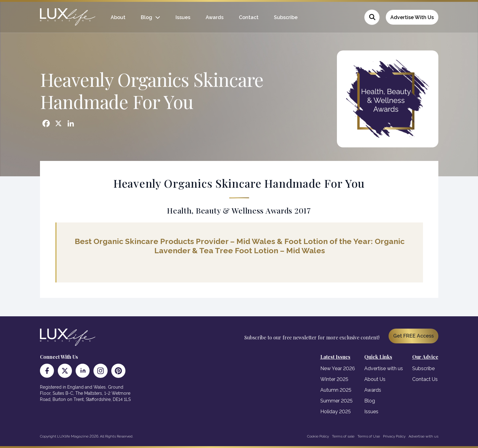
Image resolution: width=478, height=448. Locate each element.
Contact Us (425, 379)
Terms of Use (369, 436)
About (118, 17)
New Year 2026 (338, 368)
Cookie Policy (318, 436)
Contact (249, 17)
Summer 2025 (336, 401)
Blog (146, 17)
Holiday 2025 (336, 412)
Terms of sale (343, 436)
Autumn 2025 (336, 390)
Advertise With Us (412, 17)
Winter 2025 (334, 379)
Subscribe (286, 17)
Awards (215, 17)
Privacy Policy (394, 436)
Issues (183, 17)
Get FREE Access (413, 336)
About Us (375, 379)
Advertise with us (384, 368)
